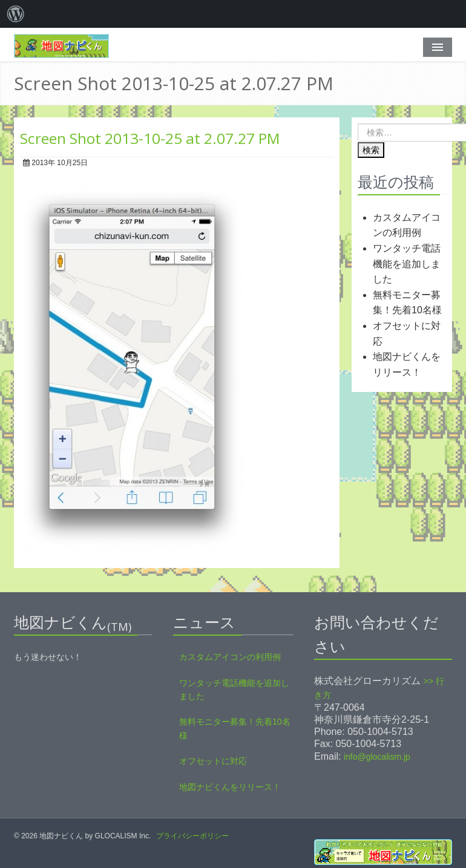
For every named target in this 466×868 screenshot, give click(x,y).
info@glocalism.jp (377, 757)
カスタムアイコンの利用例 (230, 657)
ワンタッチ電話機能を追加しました (407, 264)
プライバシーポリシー (192, 836)
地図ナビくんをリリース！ (230, 787)
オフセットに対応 (213, 761)
